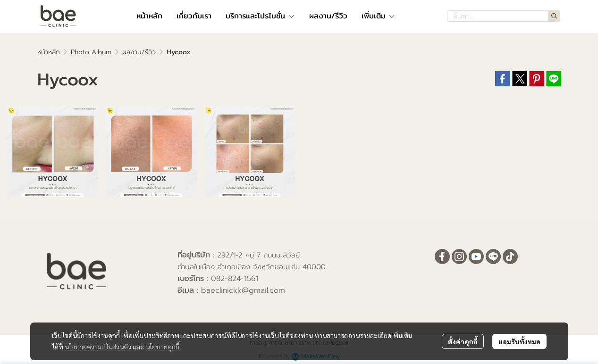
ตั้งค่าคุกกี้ (463, 341)
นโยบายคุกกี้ (162, 347)
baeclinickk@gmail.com (243, 290)
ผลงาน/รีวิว (139, 52)
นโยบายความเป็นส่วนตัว (98, 347)
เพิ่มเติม (379, 16)
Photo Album (91, 52)
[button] (504, 16)
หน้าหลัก (49, 52)
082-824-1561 (235, 279)
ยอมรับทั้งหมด (519, 341)
